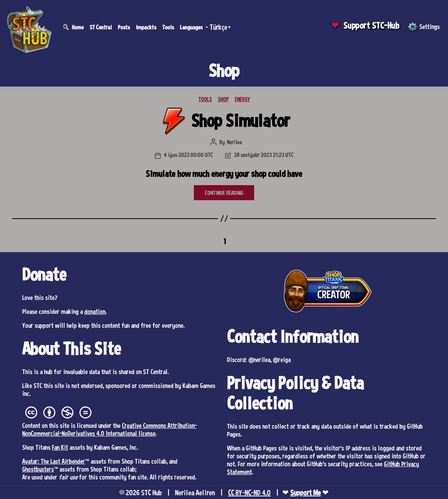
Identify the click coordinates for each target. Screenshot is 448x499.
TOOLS (205, 99)
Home (78, 27)
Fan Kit (60, 447)
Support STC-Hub (371, 25)
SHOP (223, 99)
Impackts (146, 27)
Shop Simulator (241, 120)
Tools (168, 27)
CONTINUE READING (224, 193)
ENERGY (242, 99)
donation (95, 311)
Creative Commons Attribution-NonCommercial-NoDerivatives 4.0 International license (110, 429)
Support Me (306, 493)
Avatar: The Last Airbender (54, 461)
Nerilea (235, 142)
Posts (124, 27)
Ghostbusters (38, 469)
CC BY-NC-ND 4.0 (249, 493)
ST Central (101, 27)
